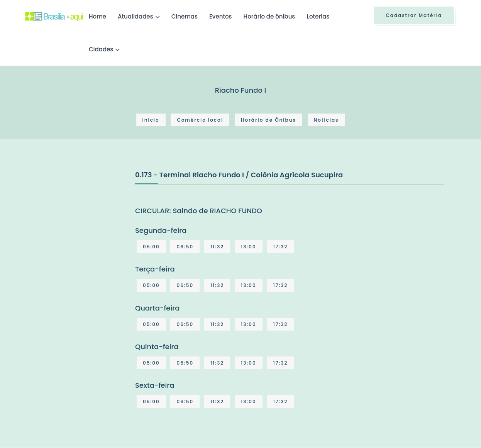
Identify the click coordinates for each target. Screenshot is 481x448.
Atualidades (135, 16)
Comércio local (200, 120)
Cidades (101, 49)
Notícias (326, 120)
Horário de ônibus (269, 16)
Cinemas (185, 16)
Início (151, 120)
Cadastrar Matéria (414, 15)
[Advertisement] (83, 227)
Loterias (318, 16)
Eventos (221, 16)
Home (97, 16)
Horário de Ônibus (268, 120)
